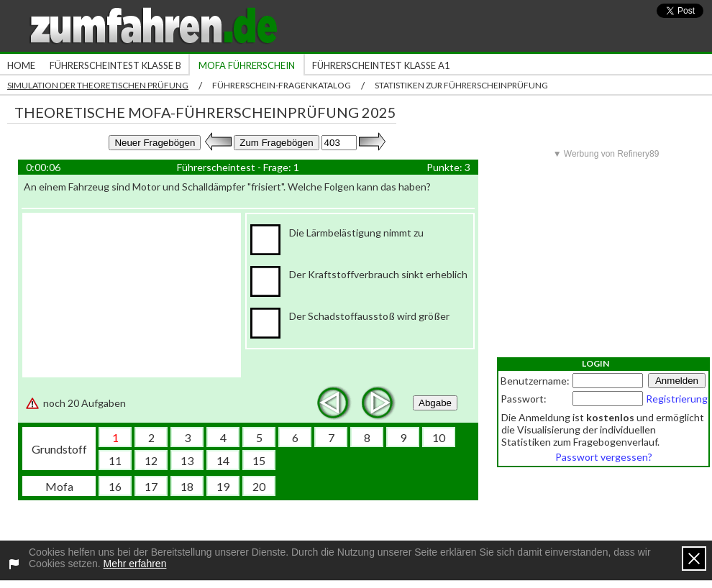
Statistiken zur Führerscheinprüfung (461, 85)
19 (223, 486)
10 (439, 437)
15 (259, 460)
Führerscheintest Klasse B (115, 65)
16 (115, 486)
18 (187, 486)
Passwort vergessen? (604, 457)
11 (115, 460)
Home (21, 65)
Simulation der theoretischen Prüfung (98, 85)
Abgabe (435, 403)
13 (187, 460)
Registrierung (677, 399)
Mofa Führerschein (247, 65)
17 (151, 486)
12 (151, 460)
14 (223, 460)
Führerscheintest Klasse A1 (381, 65)
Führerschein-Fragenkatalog (282, 85)
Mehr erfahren (135, 564)
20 (259, 486)
